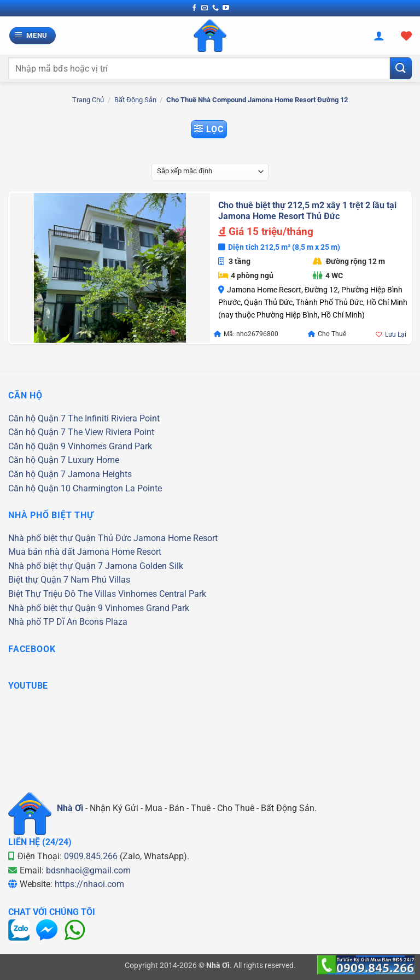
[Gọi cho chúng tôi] (215, 8)
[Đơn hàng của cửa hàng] (210, 172)
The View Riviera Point (111, 432)
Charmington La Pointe (117, 488)
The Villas (97, 594)
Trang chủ (88, 100)
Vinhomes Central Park (162, 594)
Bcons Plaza (103, 622)
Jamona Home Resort (176, 538)
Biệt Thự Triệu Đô (42, 594)
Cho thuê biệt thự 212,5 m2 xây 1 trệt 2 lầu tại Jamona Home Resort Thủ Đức (307, 211)
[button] (33, 36)
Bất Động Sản (135, 100)
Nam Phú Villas (100, 580)
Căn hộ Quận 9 (37, 446)
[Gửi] (401, 68)
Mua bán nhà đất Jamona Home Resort (85, 552)
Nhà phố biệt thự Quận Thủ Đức (70, 538)
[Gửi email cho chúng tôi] (205, 8)
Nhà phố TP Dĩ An (43, 622)
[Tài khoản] (379, 36)
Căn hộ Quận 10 (39, 488)
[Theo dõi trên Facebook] (194, 8)
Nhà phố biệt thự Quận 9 (56, 608)
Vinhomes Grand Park (110, 446)
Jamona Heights (100, 474)
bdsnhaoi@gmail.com (88, 870)
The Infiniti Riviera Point (114, 418)
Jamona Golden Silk (144, 566)
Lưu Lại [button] (396, 335)
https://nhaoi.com (89, 884)
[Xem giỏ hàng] (406, 36)
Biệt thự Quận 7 (38, 580)
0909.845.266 (91, 856)
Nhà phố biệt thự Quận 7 (56, 566)
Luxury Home (94, 460)
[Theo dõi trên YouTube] (226, 8)
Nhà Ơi (70, 808)
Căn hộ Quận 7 (37, 418)
